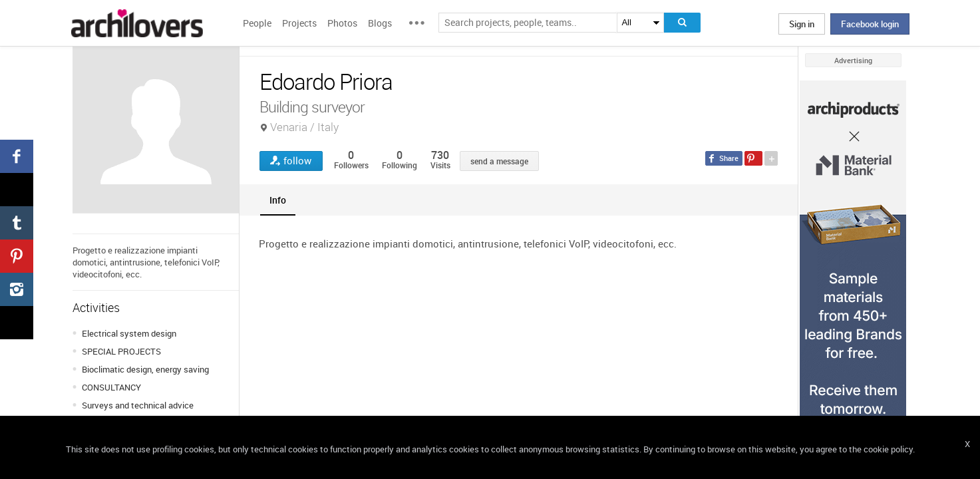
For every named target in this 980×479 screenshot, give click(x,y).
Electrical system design (129, 333)
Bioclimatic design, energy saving (145, 369)
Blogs (380, 23)
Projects (299, 23)
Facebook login (870, 24)
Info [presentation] (278, 200)
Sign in (802, 24)
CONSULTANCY (111, 387)
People (257, 23)
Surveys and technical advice (138, 405)
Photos (342, 23)
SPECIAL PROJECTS (121, 351)
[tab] (278, 200)
